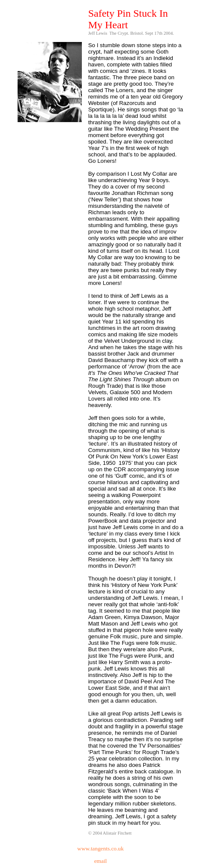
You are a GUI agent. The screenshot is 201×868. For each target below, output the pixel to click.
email (101, 861)
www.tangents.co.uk (100, 849)
